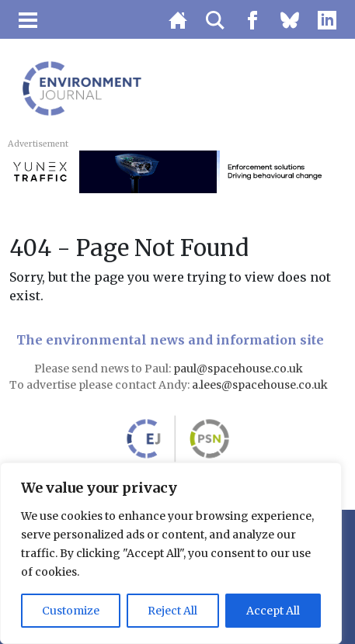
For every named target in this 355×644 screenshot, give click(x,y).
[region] (171, 553)
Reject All (172, 611)
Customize (71, 611)
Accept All (273, 611)
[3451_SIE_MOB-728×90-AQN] (177, 171)
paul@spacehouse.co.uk (239, 369)
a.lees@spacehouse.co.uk (261, 385)
